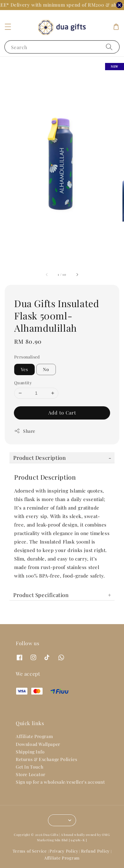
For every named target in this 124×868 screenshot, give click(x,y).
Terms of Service (30, 851)
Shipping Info (30, 752)
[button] (8, 27)
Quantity (23, 383)
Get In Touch (30, 767)
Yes (24, 369)
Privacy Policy (64, 851)
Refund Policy (95, 851)
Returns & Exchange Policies (46, 759)
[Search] (109, 47)
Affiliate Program (34, 736)
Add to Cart (62, 413)
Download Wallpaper (38, 744)
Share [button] (25, 431)
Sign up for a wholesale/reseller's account (60, 782)
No (46, 369)
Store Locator (31, 774)
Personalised (27, 357)
